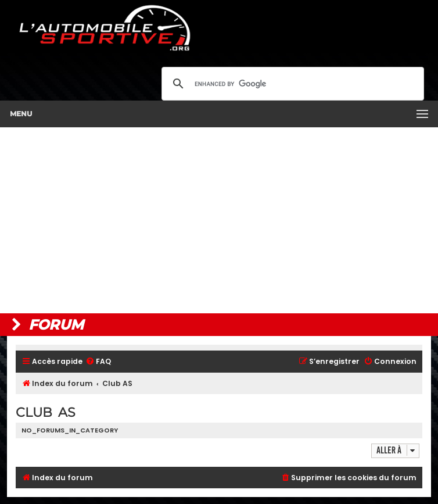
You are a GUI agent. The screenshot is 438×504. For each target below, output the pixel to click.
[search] (291, 84)
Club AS (46, 412)
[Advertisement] (219, 220)
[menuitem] (98, 362)
